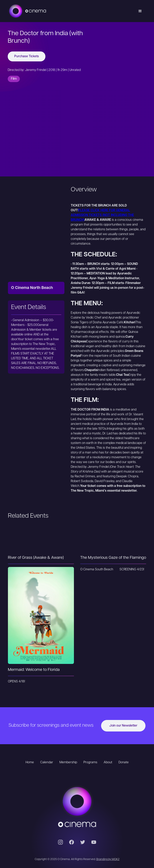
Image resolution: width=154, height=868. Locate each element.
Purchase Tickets (27, 56)
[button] (140, 11)
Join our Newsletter (123, 726)
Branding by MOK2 (108, 859)
